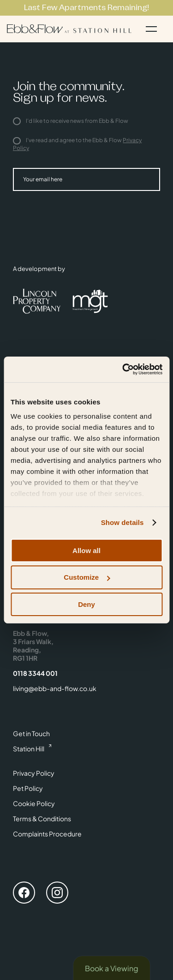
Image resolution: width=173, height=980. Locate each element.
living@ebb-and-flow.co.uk (55, 688)
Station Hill (29, 749)
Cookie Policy (34, 803)
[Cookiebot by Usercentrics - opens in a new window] (123, 369)
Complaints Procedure (47, 834)
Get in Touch (31, 733)
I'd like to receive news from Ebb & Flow (71, 121)
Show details (122, 522)
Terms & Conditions (42, 819)
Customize (87, 577)
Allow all (86, 550)
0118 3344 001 (35, 673)
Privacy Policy (34, 773)
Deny (86, 604)
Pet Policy (28, 788)
